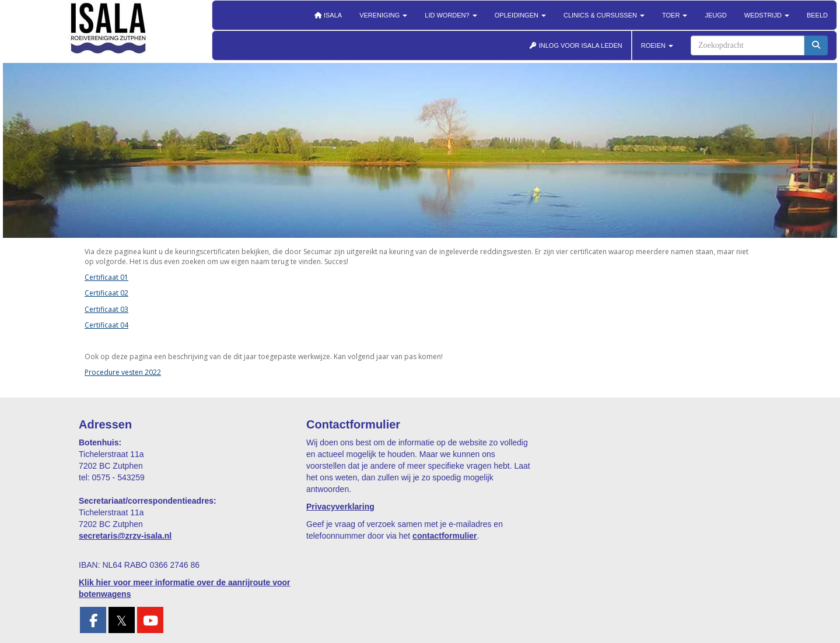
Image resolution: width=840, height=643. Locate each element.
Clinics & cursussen (604, 15)
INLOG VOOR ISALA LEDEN (576, 45)
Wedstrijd (767, 15)
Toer (675, 15)
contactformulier (444, 536)
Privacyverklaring (340, 507)
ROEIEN (657, 45)
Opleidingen (520, 15)
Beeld (817, 15)
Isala (328, 15)
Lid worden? (451, 15)
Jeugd (715, 15)
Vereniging (383, 15)
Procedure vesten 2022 (123, 372)
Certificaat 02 (106, 293)
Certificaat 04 (106, 325)
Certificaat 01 (106, 277)
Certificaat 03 (106, 309)
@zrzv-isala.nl (125, 536)
